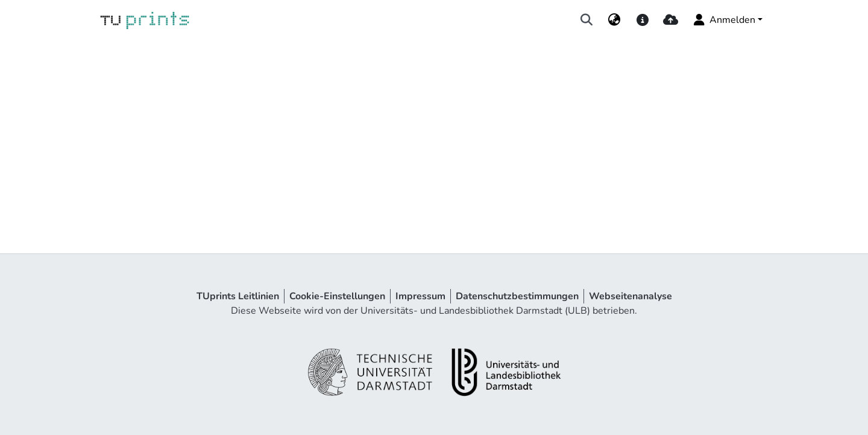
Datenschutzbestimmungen (517, 296)
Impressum (420, 296)
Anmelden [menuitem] (724, 20)
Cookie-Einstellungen (337, 296)
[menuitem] (615, 20)
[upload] (671, 20)
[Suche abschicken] (587, 20)
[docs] (642, 20)
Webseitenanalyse (631, 296)
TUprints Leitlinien (238, 296)
